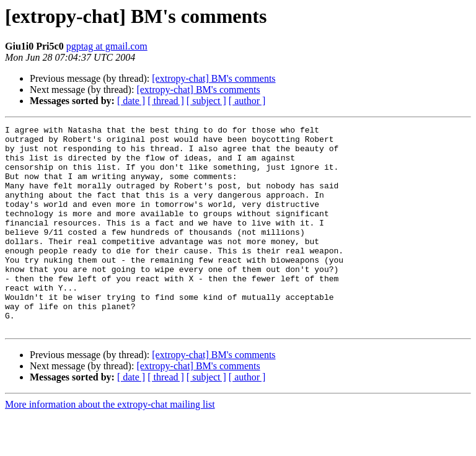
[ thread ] (166, 101)
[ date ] (131, 101)
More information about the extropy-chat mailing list (110, 445)
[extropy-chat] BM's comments (214, 78)
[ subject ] (206, 101)
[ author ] (247, 101)
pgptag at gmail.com (107, 46)
